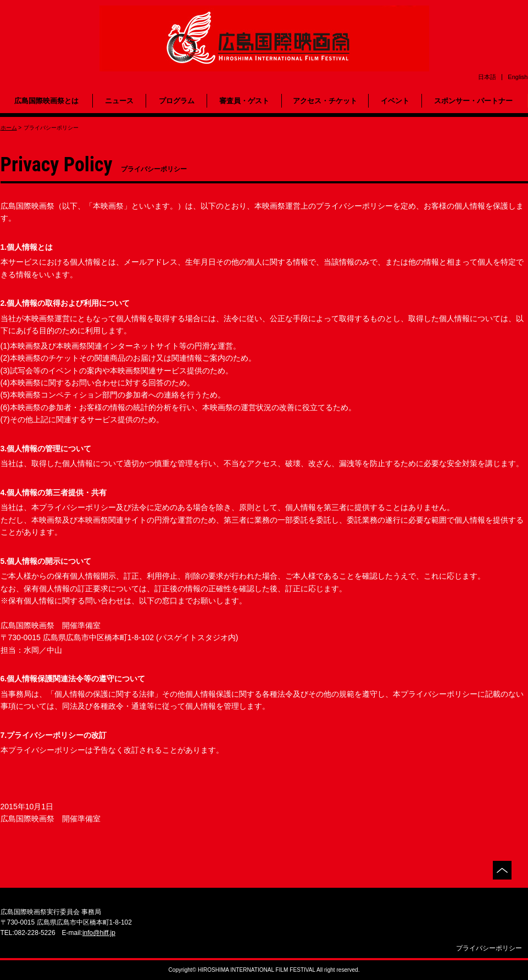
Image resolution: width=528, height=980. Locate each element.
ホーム (9, 128)
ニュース (119, 101)
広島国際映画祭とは (46, 101)
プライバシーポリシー (489, 948)
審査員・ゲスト (244, 101)
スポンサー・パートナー (473, 101)
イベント (395, 101)
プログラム (177, 101)
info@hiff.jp (99, 933)
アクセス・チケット (325, 101)
